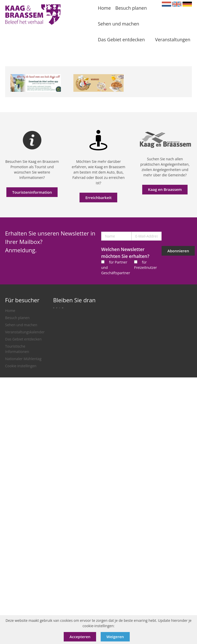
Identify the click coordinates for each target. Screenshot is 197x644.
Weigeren (115, 637)
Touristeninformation (32, 192)
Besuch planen (17, 318)
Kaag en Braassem (165, 189)
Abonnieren (178, 251)
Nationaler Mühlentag (23, 359)
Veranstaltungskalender (25, 332)
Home (10, 311)
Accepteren (80, 637)
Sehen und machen (21, 325)
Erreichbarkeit (98, 198)
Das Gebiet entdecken (23, 339)
